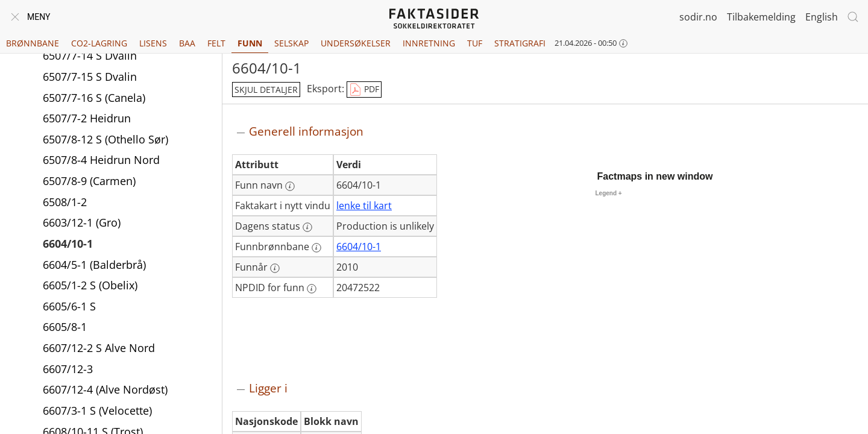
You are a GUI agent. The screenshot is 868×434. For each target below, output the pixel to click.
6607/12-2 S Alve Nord (99, 350)
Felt (216, 43)
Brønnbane (33, 43)
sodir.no (698, 17)
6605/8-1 (65, 329)
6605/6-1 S (69, 308)
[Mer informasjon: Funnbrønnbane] (316, 248)
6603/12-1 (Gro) (82, 224)
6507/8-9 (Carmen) (89, 183)
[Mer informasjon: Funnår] (275, 268)
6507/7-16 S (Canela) (94, 99)
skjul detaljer (266, 90)
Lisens (153, 43)
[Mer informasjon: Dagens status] (307, 227)
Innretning (429, 43)
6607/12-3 (68, 371)
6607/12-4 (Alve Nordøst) (105, 391)
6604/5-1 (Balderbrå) (94, 266)
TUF (475, 43)
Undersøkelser (356, 43)
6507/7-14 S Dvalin (90, 57)
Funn (250, 43)
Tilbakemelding (761, 17)
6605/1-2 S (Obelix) (90, 287)
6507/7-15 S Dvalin (90, 78)
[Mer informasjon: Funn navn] (290, 186)
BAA (187, 43)
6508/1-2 (65, 204)
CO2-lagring (99, 43)
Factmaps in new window (655, 176)
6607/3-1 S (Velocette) (97, 412)
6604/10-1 (68, 245)
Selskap (291, 43)
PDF (364, 90)
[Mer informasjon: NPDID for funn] (312, 289)
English (822, 17)
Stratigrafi (520, 43)
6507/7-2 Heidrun (87, 120)
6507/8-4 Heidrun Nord (101, 162)
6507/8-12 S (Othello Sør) (105, 141)
